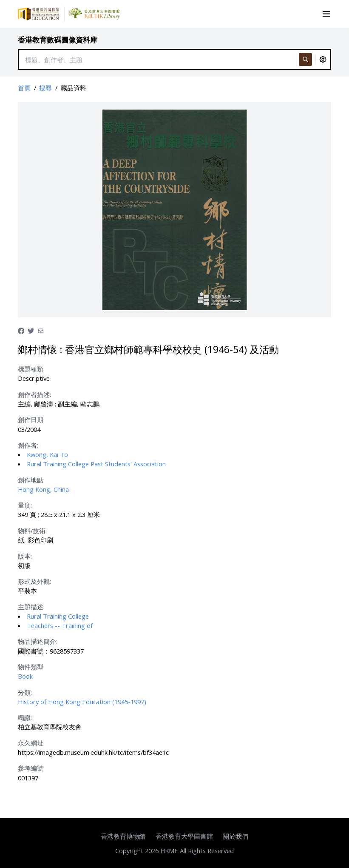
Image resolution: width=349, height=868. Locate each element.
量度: (25, 505)
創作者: (28, 445)
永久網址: (31, 743)
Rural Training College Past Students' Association (96, 464)
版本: (25, 556)
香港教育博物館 (123, 836)
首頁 (24, 88)
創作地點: (31, 480)
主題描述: (31, 607)
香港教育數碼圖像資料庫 (58, 40)
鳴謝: (25, 717)
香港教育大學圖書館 (184, 836)
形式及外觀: (34, 581)
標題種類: (31, 369)
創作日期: (31, 420)
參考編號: (31, 768)
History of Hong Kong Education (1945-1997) (82, 702)
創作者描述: (34, 394)
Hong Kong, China (43, 489)
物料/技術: (32, 531)
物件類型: (31, 667)
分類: (25, 692)
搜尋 (45, 88)
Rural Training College (58, 616)
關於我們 (236, 836)
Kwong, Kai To (47, 454)
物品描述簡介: (38, 641)
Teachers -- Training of (60, 625)
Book (25, 676)
